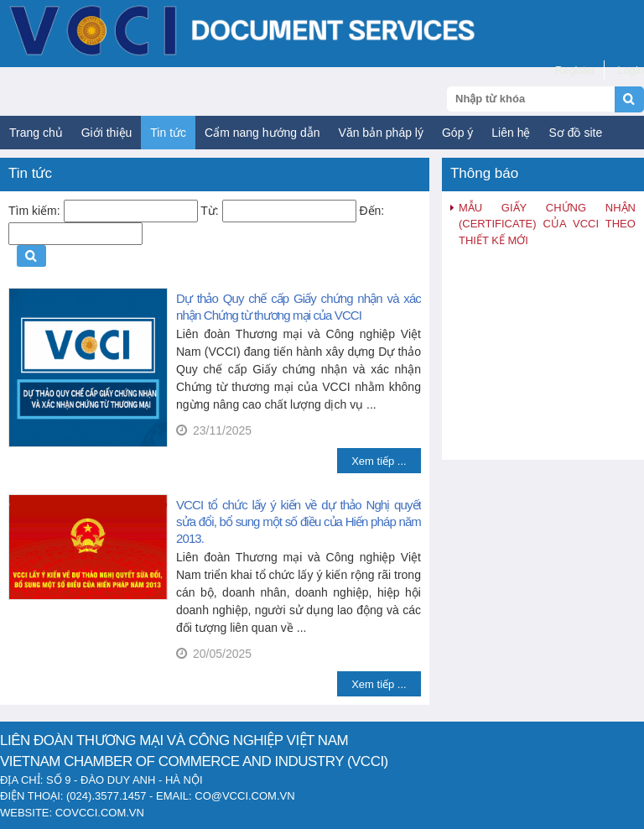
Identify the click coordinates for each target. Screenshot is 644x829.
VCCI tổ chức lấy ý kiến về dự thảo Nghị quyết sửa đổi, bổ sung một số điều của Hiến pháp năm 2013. (299, 521)
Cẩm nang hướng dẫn (262, 133)
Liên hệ (511, 133)
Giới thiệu (107, 133)
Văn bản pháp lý (381, 133)
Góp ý (457, 133)
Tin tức (168, 133)
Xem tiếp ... (379, 461)
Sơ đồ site (575, 133)
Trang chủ (36, 133)
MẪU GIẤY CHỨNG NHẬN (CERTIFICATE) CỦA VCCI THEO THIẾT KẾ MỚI (547, 224)
